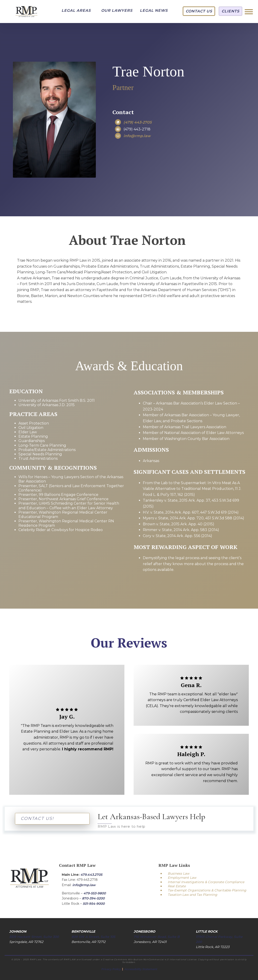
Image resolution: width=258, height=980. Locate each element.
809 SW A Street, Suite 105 (93, 937)
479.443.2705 (91, 875)
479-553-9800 (95, 893)
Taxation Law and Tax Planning (192, 895)
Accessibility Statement (141, 969)
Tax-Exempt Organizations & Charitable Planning (207, 890)
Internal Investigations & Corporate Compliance (206, 882)
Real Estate (177, 886)
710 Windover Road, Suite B (157, 937)
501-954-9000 (94, 904)
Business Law (179, 873)
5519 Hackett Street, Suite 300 (34, 937)
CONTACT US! (37, 818)
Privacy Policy (111, 969)
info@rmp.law (84, 885)
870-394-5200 (93, 898)
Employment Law (182, 878)
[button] (76, 11)
